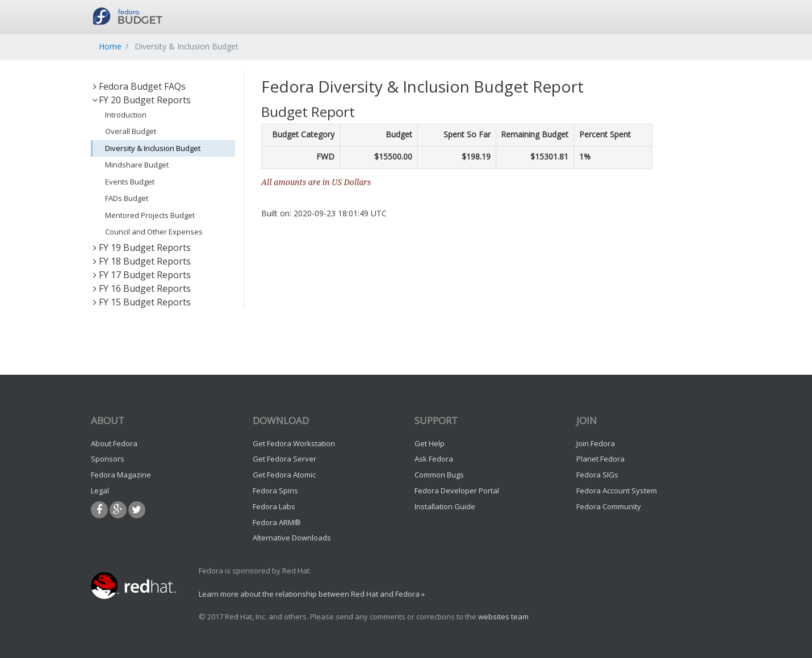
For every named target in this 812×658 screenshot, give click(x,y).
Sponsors (108, 459)
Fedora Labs (274, 506)
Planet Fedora (600, 459)
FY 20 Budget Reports (141, 100)
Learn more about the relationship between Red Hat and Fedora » (312, 594)
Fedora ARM (277, 522)
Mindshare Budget (137, 165)
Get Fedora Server (284, 459)
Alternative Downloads (292, 538)
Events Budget (130, 182)
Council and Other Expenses (154, 232)
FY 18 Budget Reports (141, 261)
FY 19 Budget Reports (141, 248)
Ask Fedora (434, 459)
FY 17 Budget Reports (141, 275)
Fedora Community (609, 506)
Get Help (430, 443)
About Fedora (114, 443)
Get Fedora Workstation (294, 443)
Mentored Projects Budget (150, 215)
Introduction (126, 115)
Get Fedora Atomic (284, 475)
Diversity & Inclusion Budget (153, 148)
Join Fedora (596, 443)
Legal (100, 491)
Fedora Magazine (121, 475)
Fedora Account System (617, 491)
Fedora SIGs (597, 475)
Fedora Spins (275, 491)
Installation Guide (445, 506)
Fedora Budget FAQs (138, 86)
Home (110, 46)
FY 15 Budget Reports (141, 302)
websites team (503, 617)
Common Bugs (439, 475)
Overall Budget (131, 131)
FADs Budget (127, 198)
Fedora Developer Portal (457, 491)
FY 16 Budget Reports (141, 288)
